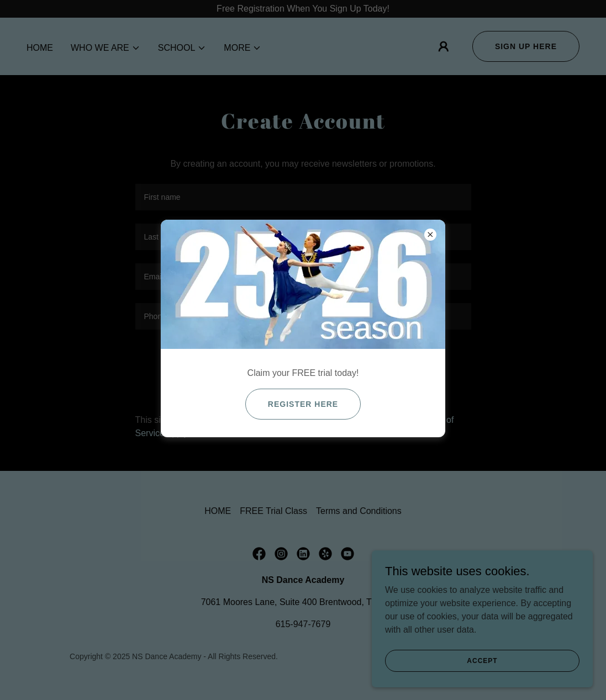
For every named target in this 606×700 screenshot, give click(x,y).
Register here (303, 404)
